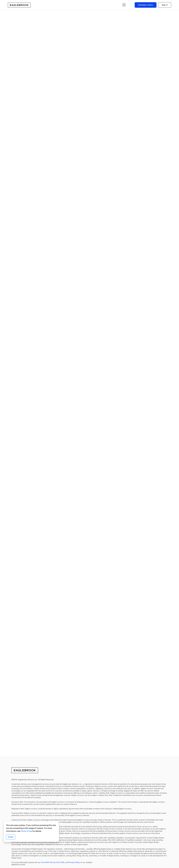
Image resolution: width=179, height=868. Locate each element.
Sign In (165, 5)
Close (11, 837)
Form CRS (60, 862)
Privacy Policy (74, 862)
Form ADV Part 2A (48, 862)
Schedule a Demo (146, 5)
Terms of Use (26, 831)
